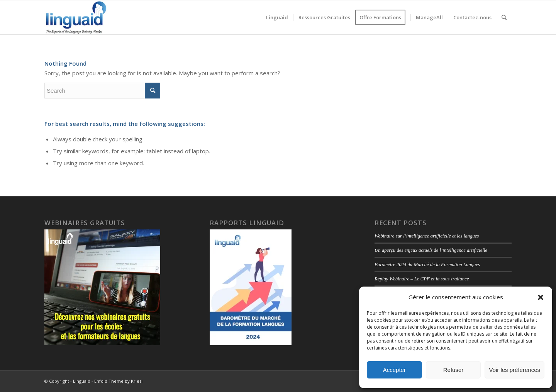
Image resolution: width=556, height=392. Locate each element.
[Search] (504, 17)
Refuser (453, 370)
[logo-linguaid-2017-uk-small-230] (76, 17)
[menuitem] (277, 17)
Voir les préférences (514, 370)
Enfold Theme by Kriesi (118, 381)
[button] (541, 297)
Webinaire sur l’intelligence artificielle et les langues (427, 236)
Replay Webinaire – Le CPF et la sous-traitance (422, 279)
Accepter (394, 370)
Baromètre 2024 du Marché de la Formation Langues (427, 265)
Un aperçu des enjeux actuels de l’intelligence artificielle (431, 250)
